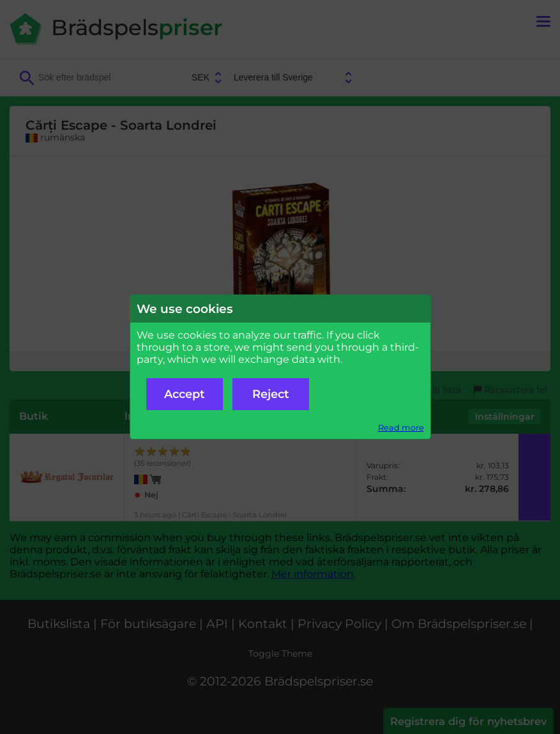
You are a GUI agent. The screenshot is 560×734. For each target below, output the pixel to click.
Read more (401, 428)
